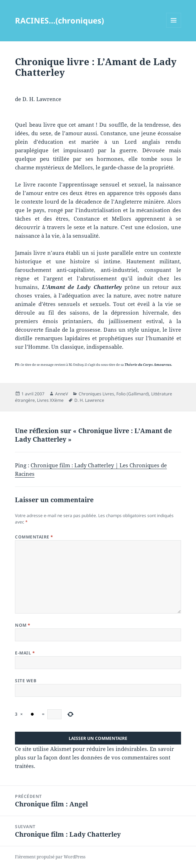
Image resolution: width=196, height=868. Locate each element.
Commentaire (34, 537)
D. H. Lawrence (89, 400)
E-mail (25, 653)
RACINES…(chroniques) (59, 20)
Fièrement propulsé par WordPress (50, 857)
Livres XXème (50, 400)
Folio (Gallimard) (133, 394)
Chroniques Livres (96, 394)
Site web (26, 681)
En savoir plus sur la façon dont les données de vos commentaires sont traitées (94, 757)
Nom (23, 625)
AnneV (62, 394)
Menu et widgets (174, 28)
